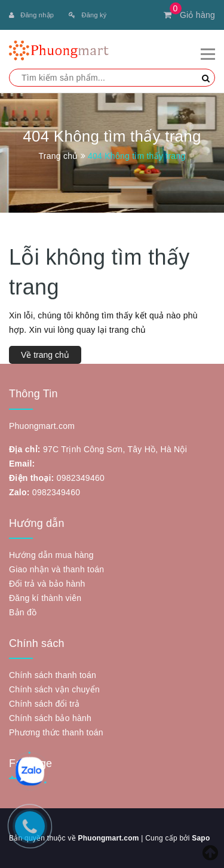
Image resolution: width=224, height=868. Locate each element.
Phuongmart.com (108, 838)
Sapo (201, 838)
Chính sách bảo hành (50, 718)
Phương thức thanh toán (56, 732)
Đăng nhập (31, 15)
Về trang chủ (45, 355)
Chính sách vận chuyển (54, 689)
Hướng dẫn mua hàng (51, 555)
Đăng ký (88, 15)
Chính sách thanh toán (53, 675)
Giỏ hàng (189, 15)
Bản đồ (23, 612)
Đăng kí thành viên (45, 598)
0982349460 (81, 478)
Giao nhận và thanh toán (56, 569)
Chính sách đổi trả (45, 704)
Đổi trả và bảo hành (47, 584)
